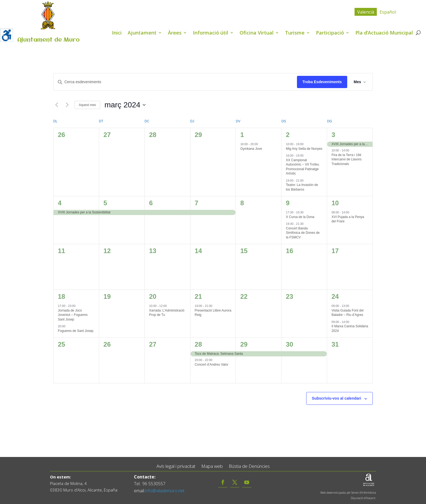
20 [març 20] (153, 296)
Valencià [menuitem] (366, 12)
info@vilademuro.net (165, 491)
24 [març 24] (335, 296)
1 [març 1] (242, 135)
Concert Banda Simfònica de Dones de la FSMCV (303, 233)
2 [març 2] (288, 135)
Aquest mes (87, 105)
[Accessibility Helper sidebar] (7, 35)
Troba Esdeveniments (322, 82)
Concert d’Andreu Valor (212, 365)
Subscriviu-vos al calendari (336, 398)
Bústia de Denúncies (249, 466)
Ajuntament (142, 33)
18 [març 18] (62, 296)
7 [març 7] (197, 203)
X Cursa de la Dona (300, 217)
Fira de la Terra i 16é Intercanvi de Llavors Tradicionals (347, 159)
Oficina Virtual (257, 33)
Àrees (175, 33)
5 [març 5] (105, 203)
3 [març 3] (333, 135)
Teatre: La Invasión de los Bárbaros (302, 187)
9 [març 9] (288, 203)
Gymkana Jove (251, 149)
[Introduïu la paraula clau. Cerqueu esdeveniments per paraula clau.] (175, 82)
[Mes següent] (67, 105)
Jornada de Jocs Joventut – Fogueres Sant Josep (73, 315)
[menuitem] (366, 12)
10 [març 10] (335, 203)
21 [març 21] (198, 296)
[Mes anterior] (57, 105)
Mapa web (212, 466)
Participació (330, 33)
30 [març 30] (289, 344)
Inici (117, 33)
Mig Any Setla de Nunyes (304, 149)
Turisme (295, 33)
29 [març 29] (244, 344)
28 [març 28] (198, 344)
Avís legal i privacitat (176, 466)
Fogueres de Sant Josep (76, 331)
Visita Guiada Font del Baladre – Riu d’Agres (347, 313)
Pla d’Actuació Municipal (384, 33)
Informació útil (211, 33)
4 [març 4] (60, 203)
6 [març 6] (151, 203)
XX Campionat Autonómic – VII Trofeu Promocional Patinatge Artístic (302, 167)
